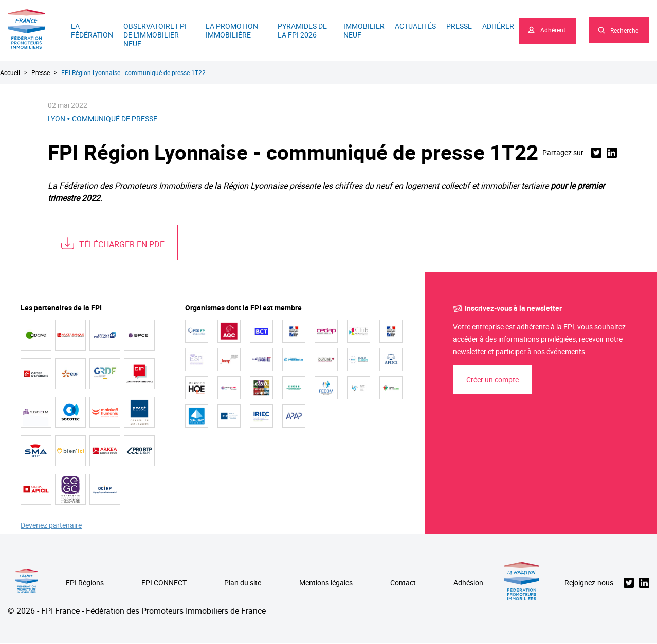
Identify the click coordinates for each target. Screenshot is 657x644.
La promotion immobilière (232, 30)
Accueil (10, 72)
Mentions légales (326, 583)
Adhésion (468, 583)
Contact (403, 583)
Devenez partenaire (51, 526)
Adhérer (498, 26)
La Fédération (92, 30)
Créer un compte (492, 380)
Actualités (415, 26)
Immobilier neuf (364, 30)
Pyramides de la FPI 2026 (302, 30)
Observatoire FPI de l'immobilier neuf (155, 35)
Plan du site (243, 583)
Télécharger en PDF (122, 244)
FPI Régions (85, 583)
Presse (459, 26)
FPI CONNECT (164, 583)
